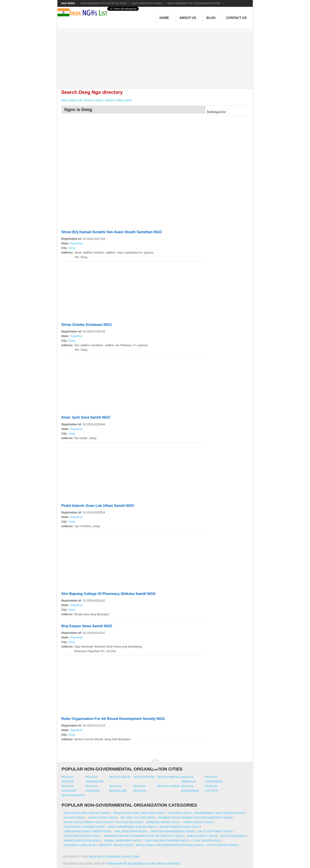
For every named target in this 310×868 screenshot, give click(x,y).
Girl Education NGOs (131, 831)
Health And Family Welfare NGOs (139, 813)
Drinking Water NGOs (163, 822)
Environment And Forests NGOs (219, 813)
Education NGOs (233, 836)
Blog (211, 18)
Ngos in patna (144, 777)
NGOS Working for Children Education (194, 3)
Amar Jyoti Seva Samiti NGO (86, 417)
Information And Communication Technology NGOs (143, 836)
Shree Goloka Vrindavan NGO (87, 325)
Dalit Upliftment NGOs (215, 831)
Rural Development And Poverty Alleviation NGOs (103, 822)
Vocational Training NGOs (84, 827)
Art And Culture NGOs (138, 818)
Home (164, 18)
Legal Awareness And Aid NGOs (132, 827)
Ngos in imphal (169, 777)
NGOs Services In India (147, 3)
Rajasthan (76, 243)
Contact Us (236, 18)
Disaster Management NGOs (172, 831)
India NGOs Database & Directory (114, 857)
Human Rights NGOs (198, 822)
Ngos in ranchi (73, 795)
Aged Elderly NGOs (202, 836)
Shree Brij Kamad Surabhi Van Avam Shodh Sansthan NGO (112, 232)
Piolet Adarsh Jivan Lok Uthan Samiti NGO (98, 506)
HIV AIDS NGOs (74, 818)
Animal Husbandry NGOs (123, 840)
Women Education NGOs (82, 840)
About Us (188, 18)
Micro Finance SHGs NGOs (179, 827)
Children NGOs (179, 813)
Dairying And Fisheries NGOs (167, 840)
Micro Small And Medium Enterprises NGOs (170, 845)
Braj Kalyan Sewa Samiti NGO (87, 626)
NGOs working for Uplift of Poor (104, 3)
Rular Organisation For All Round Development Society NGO (113, 719)
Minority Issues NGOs (116, 845)
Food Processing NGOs (82, 836)
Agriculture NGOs (102, 818)
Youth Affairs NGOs (222, 845)
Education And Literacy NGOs (87, 813)
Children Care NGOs (79, 845)
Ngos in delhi (120, 777)
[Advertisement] (157, 56)
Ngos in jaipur (169, 786)
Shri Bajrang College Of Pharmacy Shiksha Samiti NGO (108, 594)
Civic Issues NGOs (207, 840)
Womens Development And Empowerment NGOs (195, 818)
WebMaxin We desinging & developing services (144, 864)
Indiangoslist (216, 112)
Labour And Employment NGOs (87, 831)
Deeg (72, 248)
